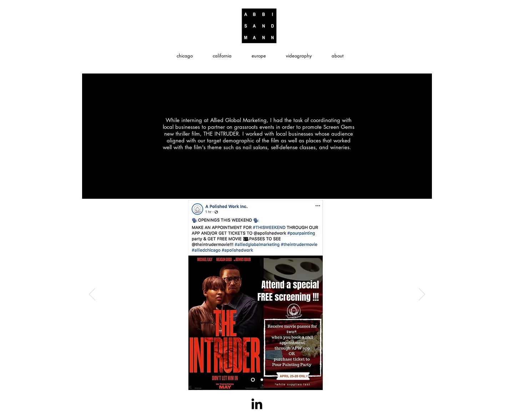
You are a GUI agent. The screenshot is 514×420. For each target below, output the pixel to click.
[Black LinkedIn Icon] (257, 404)
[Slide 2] (253, 380)
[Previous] (92, 295)
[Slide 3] (262, 380)
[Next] (422, 295)
